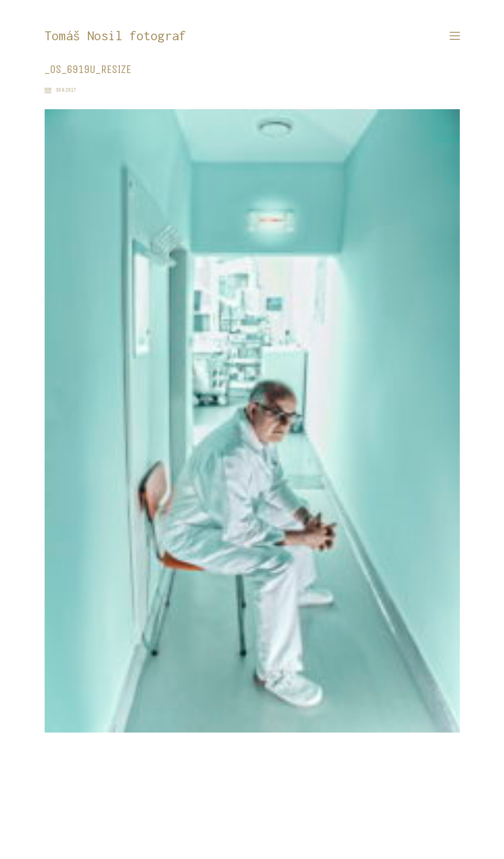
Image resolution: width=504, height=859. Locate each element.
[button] (455, 36)
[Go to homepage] (115, 36)
